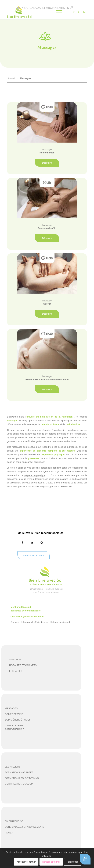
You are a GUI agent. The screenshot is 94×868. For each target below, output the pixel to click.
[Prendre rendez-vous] (33, 555)
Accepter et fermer (26, 862)
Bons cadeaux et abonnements (43, 8)
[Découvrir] (47, 163)
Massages (11, 708)
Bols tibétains (14, 714)
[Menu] (58, 12)
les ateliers (13, 767)
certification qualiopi (19, 784)
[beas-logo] (39, 12)
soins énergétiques (18, 720)
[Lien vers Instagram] (84, 12)
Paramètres (73, 862)
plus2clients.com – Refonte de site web (51, 622)
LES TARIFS (16, 671)
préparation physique (35, 475)
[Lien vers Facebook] (74, 12)
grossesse (12, 479)
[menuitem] (48, 7)
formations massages (19, 772)
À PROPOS (15, 660)
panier (9, 833)
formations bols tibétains (22, 778)
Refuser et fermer (51, 862)
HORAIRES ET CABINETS (23, 665)
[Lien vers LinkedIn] (79, 12)
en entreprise (14, 821)
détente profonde (57, 434)
